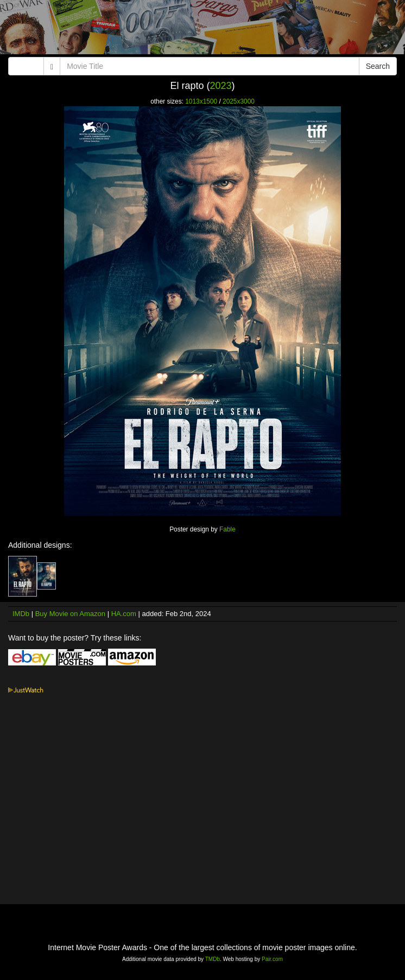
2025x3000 (239, 101)
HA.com (124, 614)
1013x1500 (201, 101)
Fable (227, 529)
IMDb (21, 614)
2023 (220, 86)
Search (378, 66)
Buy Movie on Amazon (70, 614)
